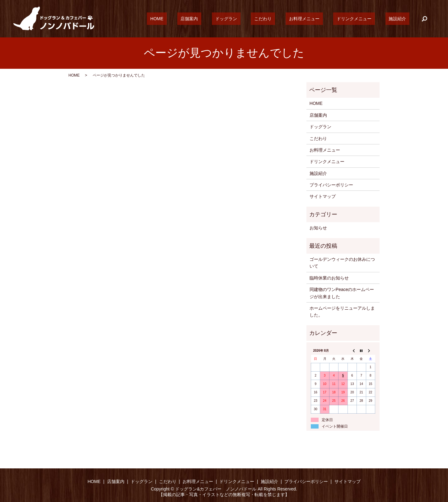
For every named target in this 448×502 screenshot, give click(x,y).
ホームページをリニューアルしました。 (342, 312)
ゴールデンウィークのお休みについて (342, 263)
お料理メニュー (321, 19)
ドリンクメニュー (364, 19)
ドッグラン (257, 19)
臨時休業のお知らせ (329, 278)
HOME (201, 19)
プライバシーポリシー (331, 185)
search (425, 19)
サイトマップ (323, 196)
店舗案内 (226, 19)
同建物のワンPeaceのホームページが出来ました (342, 293)
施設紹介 (401, 19)
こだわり (287, 19)
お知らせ (318, 228)
